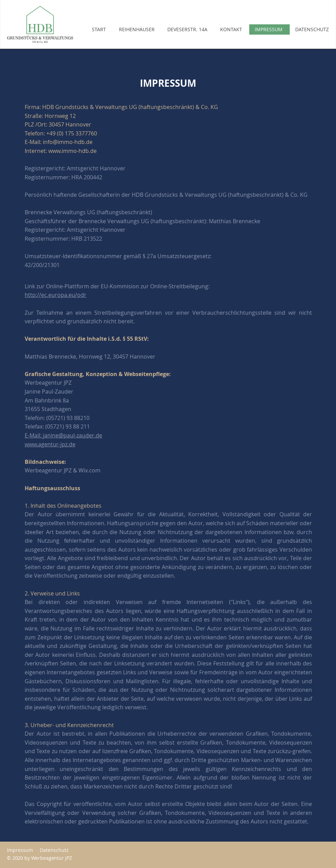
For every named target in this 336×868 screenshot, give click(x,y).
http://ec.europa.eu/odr (56, 295)
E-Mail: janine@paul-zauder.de (63, 435)
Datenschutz (56, 850)
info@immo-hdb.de (68, 142)
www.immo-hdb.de (73, 151)
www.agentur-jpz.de (50, 444)
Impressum (20, 850)
